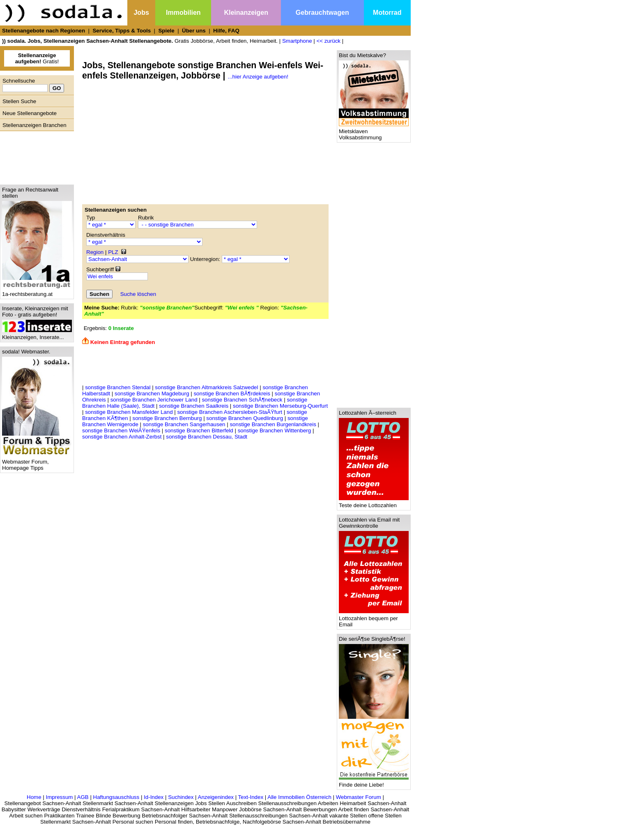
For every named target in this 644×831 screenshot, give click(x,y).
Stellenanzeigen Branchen (34, 125)
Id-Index (154, 797)
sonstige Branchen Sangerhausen (184, 424)
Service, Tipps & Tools (122, 31)
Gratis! (37, 58)
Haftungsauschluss (116, 797)
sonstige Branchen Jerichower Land (154, 400)
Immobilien (183, 13)
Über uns (194, 31)
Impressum (59, 797)
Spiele (166, 31)
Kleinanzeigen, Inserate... (37, 335)
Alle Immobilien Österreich (299, 797)
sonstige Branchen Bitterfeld (199, 431)
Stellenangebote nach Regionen (44, 31)
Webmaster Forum (359, 797)
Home (34, 797)
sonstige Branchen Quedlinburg (245, 418)
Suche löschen (138, 294)
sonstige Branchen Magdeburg (152, 394)
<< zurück (328, 41)
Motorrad (387, 13)
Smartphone (297, 41)
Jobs (141, 13)
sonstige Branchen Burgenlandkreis (273, 424)
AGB (83, 797)
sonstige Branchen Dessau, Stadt (207, 437)
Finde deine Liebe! (374, 782)
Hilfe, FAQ (226, 31)
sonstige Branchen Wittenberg (275, 431)
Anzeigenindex (216, 797)
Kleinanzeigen (246, 13)
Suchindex (181, 797)
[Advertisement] (35, 156)
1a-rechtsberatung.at (37, 292)
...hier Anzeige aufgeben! (258, 77)
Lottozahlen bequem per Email (374, 619)
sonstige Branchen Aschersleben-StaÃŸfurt (230, 412)
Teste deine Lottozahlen (374, 503)
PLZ (113, 252)
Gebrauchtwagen (322, 13)
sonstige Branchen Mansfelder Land (129, 412)
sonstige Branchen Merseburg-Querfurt (280, 406)
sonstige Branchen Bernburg (167, 418)
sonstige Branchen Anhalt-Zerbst (122, 437)
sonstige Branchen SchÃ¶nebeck (242, 400)
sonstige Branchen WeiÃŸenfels (121, 431)
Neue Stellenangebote (30, 113)
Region (95, 252)
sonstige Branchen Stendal (118, 387)
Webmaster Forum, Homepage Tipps (37, 462)
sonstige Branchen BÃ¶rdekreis (232, 394)
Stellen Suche (19, 101)
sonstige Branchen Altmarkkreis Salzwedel (206, 387)
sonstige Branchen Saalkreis (194, 406)
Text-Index (251, 797)
